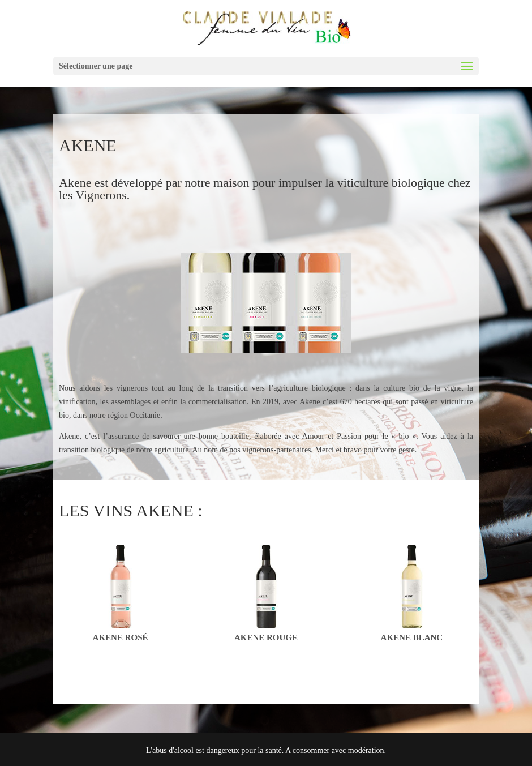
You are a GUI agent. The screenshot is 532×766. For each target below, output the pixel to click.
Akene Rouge (266, 637)
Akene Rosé (121, 637)
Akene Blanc (412, 637)
